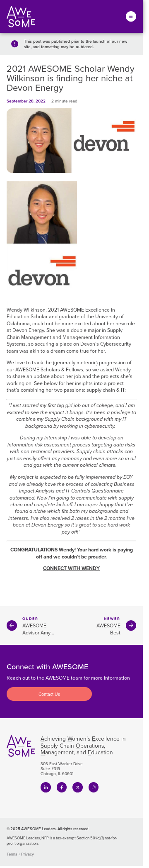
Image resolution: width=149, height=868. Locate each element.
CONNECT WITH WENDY (71, 569)
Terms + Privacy (20, 854)
